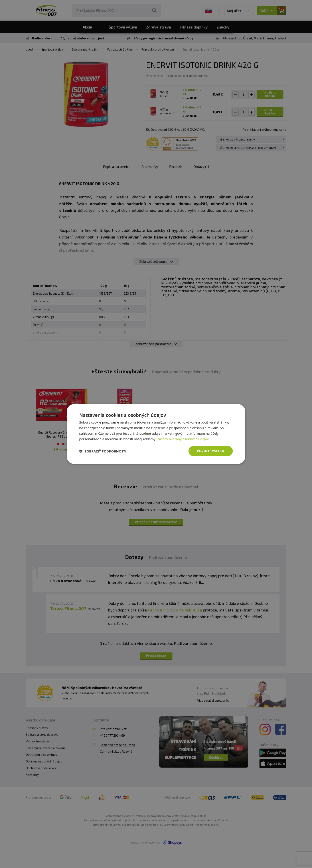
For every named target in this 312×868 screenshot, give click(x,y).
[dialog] (156, 434)
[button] (103, 451)
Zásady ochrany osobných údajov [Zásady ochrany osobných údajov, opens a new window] (183, 439)
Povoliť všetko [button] (211, 451)
